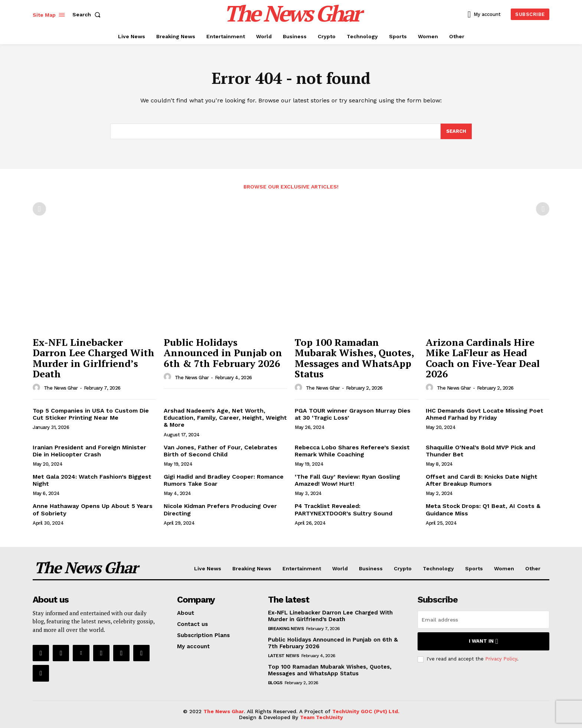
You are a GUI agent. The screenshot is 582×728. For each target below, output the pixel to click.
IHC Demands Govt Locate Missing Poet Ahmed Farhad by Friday (485, 414)
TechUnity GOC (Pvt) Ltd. (366, 711)
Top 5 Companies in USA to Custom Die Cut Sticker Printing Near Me (91, 414)
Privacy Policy (501, 659)
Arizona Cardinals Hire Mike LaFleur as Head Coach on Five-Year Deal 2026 (483, 358)
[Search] (456, 131)
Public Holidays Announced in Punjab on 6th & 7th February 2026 (223, 353)
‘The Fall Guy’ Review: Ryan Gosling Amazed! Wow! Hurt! (347, 480)
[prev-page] (39, 209)
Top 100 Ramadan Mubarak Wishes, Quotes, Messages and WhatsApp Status (354, 358)
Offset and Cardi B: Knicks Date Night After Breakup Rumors (482, 480)
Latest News (284, 656)
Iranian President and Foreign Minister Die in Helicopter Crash (89, 451)
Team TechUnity (321, 717)
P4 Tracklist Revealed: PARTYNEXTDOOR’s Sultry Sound (344, 509)
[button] (88, 14)
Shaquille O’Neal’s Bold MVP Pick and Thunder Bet (480, 451)
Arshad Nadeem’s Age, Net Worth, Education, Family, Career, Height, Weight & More (225, 418)
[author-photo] (37, 388)
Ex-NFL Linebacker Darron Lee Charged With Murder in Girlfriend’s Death (94, 358)
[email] (483, 620)
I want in (483, 641)
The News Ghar (61, 388)
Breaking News (286, 629)
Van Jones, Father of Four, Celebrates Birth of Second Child (220, 451)
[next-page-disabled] (543, 209)
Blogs (275, 683)
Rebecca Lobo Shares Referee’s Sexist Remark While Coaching (352, 451)
